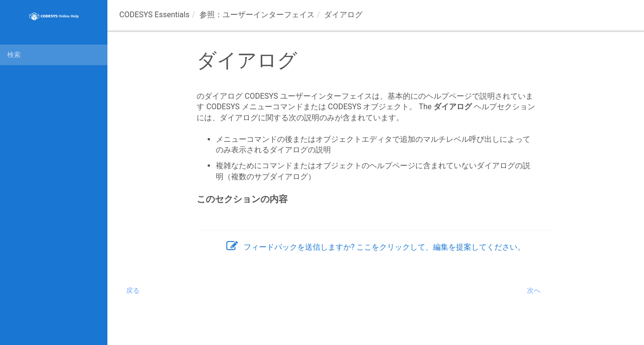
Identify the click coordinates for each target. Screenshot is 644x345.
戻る (133, 290)
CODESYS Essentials (154, 15)
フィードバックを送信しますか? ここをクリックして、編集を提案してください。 (376, 247)
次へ (534, 290)
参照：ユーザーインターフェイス (257, 15)
